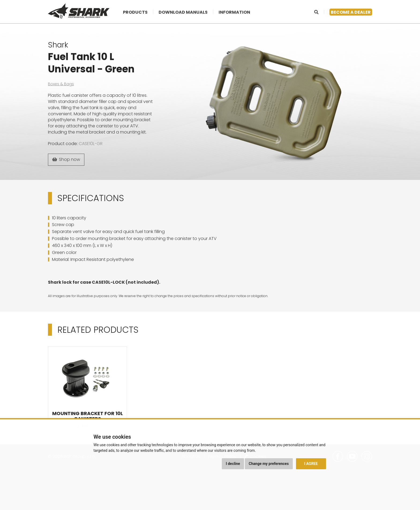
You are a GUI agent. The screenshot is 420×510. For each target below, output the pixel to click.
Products (135, 12)
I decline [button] (233, 464)
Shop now (66, 159)
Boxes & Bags (61, 84)
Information (234, 12)
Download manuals (183, 12)
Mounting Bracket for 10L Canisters (88, 416)
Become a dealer (351, 12)
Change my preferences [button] (269, 464)
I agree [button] (311, 464)
